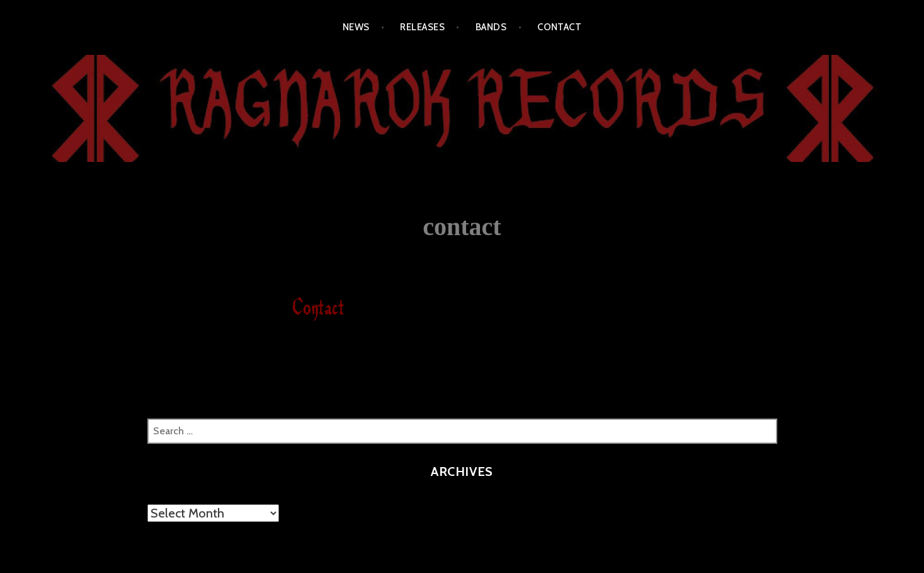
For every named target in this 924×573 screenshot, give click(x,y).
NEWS (356, 27)
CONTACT (559, 27)
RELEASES (422, 27)
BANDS (491, 27)
